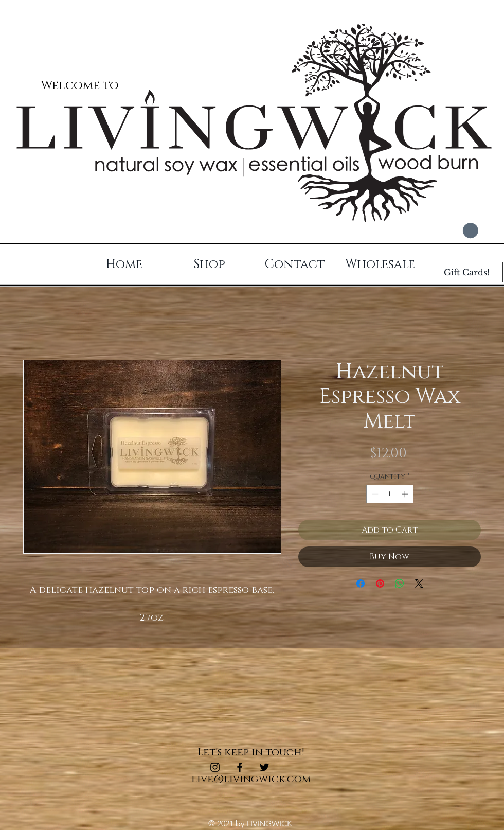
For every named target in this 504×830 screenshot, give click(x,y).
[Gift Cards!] (466, 272)
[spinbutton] (390, 494)
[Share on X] (419, 584)
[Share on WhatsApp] (400, 584)
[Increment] (406, 494)
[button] (459, 231)
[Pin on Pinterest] (380, 584)
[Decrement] (374, 494)
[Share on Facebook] (361, 584)
